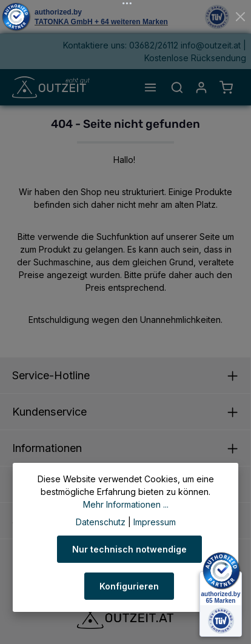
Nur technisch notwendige (129, 549)
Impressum (155, 522)
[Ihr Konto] (201, 87)
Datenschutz (101, 522)
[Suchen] (177, 87)
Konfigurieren (129, 586)
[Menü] (150, 87)
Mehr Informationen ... (126, 504)
